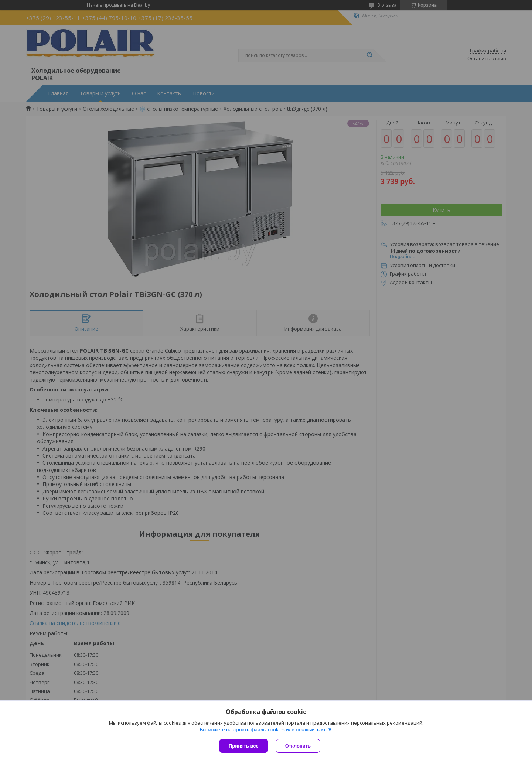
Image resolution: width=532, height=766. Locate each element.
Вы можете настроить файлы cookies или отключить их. (263, 730)
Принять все (244, 746)
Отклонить (298, 746)
